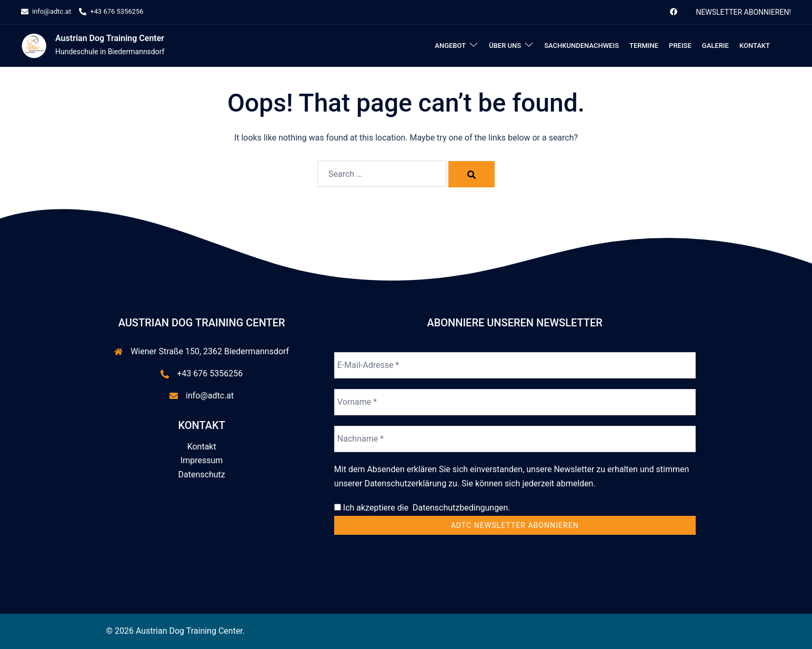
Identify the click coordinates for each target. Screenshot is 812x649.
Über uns (505, 46)
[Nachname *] (515, 439)
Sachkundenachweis (582, 46)
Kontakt (755, 46)
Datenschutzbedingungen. (459, 508)
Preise (680, 46)
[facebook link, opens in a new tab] (673, 11)
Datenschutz (202, 475)
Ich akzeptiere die (422, 508)
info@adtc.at (210, 396)
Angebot (450, 46)
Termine (644, 46)
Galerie (715, 46)
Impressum (202, 460)
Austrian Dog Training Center (110, 38)
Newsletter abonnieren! (743, 12)
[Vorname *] (515, 402)
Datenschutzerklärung (405, 483)
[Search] (472, 174)
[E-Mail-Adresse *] (515, 365)
